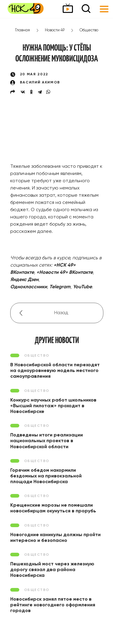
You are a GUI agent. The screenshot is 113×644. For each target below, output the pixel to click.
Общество (89, 30)
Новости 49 (55, 30)
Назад (61, 313)
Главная (22, 30)
